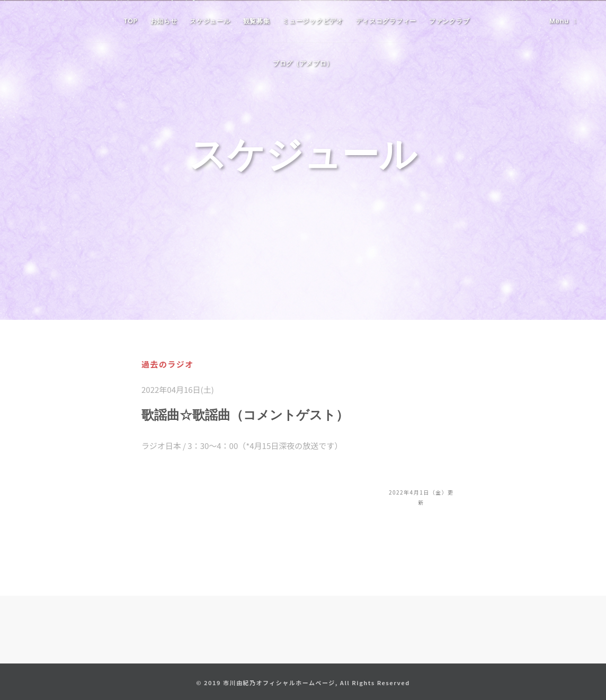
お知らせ (164, 21)
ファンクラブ (449, 21)
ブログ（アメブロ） (303, 63)
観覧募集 (257, 21)
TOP (131, 21)
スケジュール (210, 21)
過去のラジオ (168, 364)
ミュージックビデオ (313, 21)
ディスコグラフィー (386, 21)
